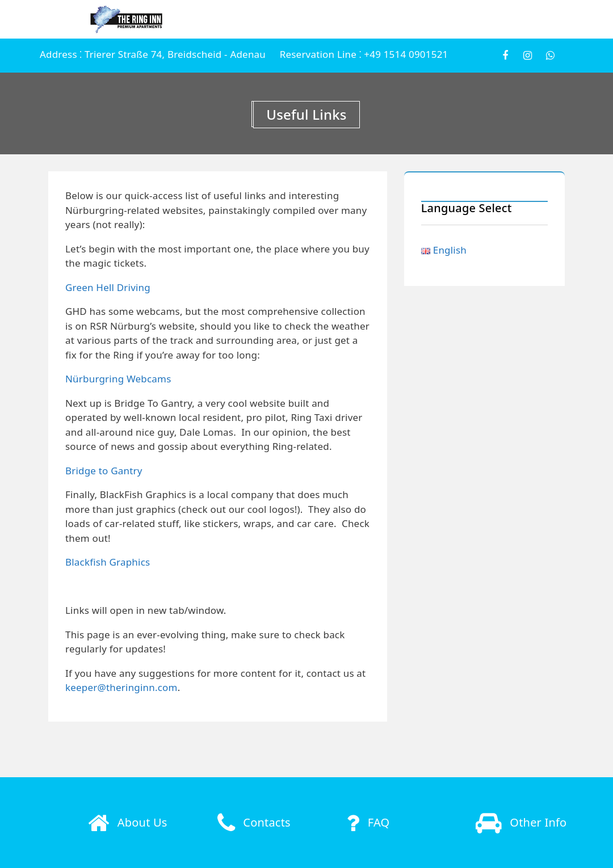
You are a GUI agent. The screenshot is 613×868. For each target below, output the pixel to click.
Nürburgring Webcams (118, 379)
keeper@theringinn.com (121, 687)
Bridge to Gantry (104, 471)
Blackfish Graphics (108, 562)
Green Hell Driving (108, 287)
